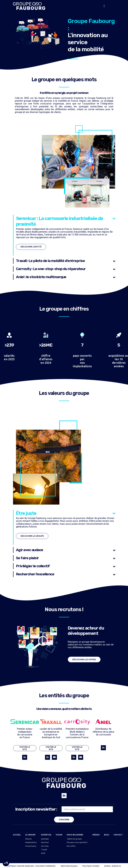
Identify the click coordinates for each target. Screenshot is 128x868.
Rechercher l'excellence (35, 574)
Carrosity (45, 846)
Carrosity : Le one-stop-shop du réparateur (51, 269)
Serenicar (45, 842)
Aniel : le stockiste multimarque (41, 277)
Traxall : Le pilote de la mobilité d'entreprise (50, 261)
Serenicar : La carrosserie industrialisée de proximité (60, 221)
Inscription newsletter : (36, 809)
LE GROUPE (30, 835)
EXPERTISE (46, 835)
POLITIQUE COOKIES (91, 866)
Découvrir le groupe (32, 536)
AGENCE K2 (116, 866)
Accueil (17, 835)
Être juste (26, 513)
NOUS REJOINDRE (75, 835)
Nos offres (71, 846)
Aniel (43, 853)
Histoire (28, 839)
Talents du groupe (74, 839)
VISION (59, 835)
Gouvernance (31, 846)
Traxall (44, 850)
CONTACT (118, 835)
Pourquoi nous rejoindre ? (77, 842)
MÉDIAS (96, 835)
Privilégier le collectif (33, 566)
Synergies (45, 839)
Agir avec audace (30, 550)
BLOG (107, 835)
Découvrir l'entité (31, 247)
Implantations (31, 842)
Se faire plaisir (27, 558)
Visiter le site (25, 748)
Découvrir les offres (84, 659)
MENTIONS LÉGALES (69, 866)
